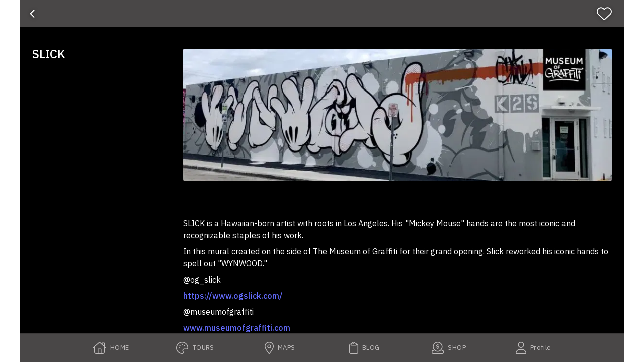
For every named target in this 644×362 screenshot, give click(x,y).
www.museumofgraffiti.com (237, 328)
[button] (397, 115)
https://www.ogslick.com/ (233, 296)
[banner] (322, 14)
